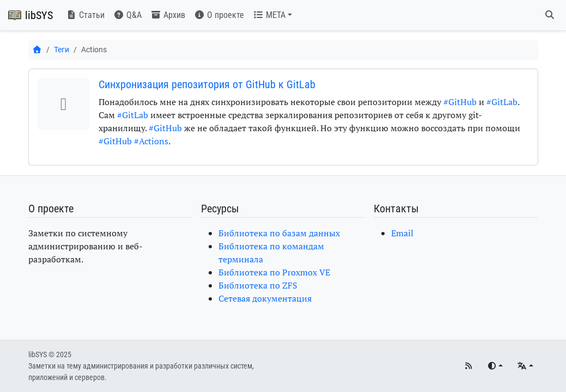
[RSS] (468, 366)
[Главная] (38, 50)
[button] (272, 15)
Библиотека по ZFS (258, 285)
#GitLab (502, 102)
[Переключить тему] (495, 366)
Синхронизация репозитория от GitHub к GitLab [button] (207, 84)
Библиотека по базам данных (279, 233)
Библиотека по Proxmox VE (274, 272)
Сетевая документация (265, 298)
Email (402, 233)
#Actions (151, 141)
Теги (62, 50)
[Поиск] (550, 15)
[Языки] (525, 366)
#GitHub (460, 102)
